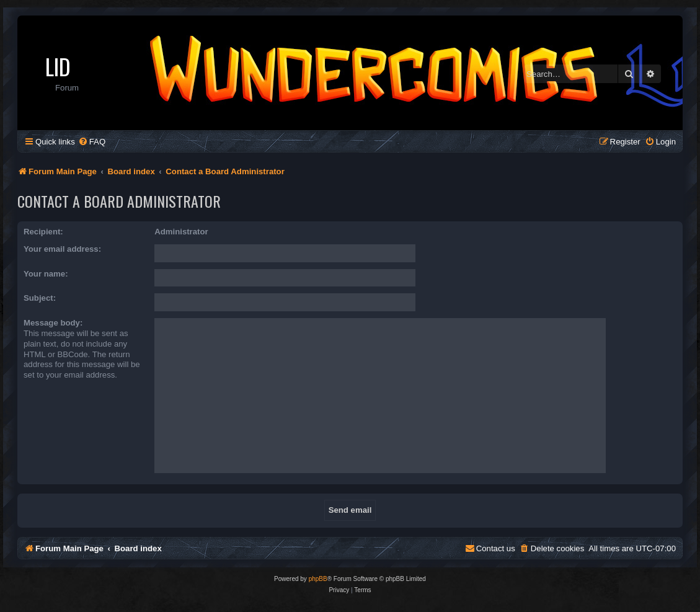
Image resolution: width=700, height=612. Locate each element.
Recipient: (43, 232)
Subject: (40, 298)
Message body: (53, 323)
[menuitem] (92, 142)
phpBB (318, 579)
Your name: (46, 274)
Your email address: (62, 249)
